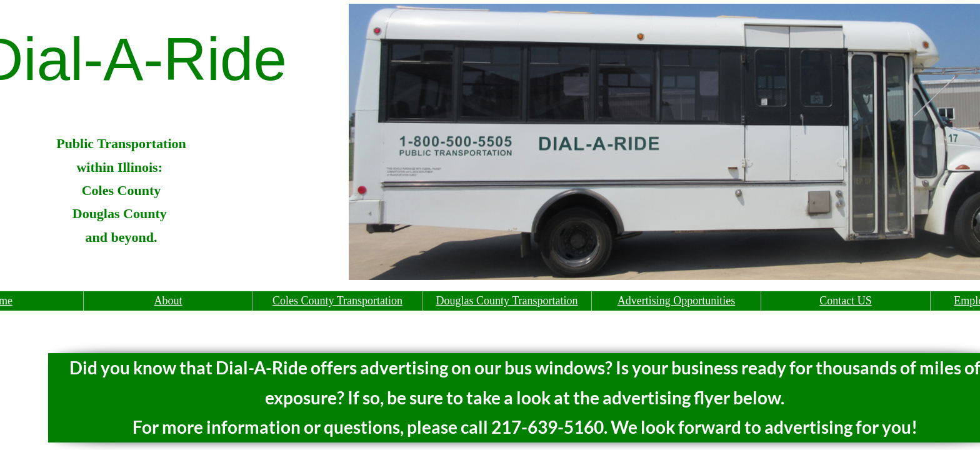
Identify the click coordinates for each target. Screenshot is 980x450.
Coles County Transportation (337, 301)
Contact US (846, 301)
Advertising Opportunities (676, 301)
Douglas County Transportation (507, 301)
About (168, 301)
